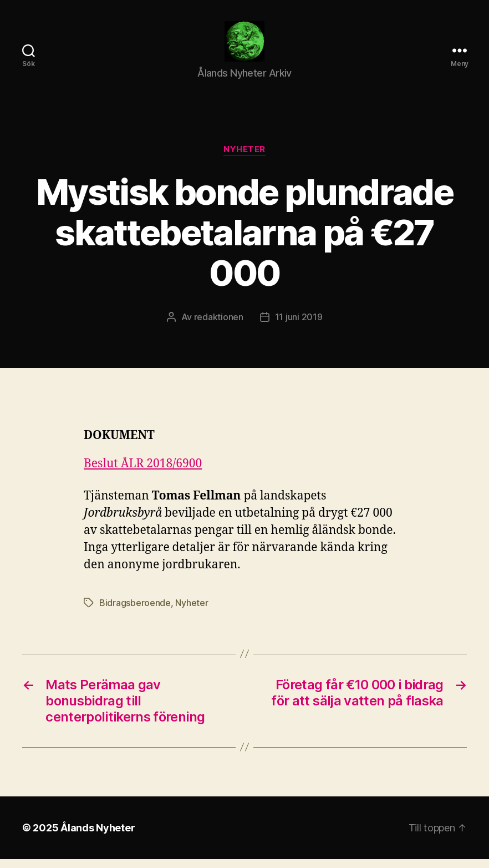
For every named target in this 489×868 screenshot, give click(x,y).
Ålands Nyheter (98, 837)
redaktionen (219, 326)
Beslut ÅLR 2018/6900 (143, 473)
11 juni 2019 (299, 326)
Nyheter (244, 159)
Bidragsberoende (135, 612)
